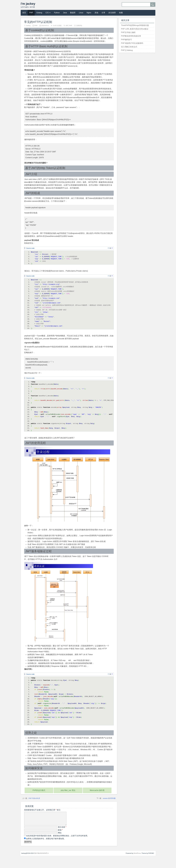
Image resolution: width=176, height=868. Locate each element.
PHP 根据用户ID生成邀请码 (132, 43)
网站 (60, 843)
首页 (24, 13)
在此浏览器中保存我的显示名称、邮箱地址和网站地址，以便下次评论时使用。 (58, 846)
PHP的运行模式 (39, 798)
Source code (30, 248)
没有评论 (79, 26)
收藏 (121, 13)
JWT (67, 26)
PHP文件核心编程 (128, 32)
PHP (31, 13)
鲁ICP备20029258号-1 (42, 864)
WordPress (137, 864)
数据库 (73, 13)
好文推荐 (112, 13)
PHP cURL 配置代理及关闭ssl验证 (135, 29)
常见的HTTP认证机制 (38, 22)
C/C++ (48, 13)
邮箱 (60, 841)
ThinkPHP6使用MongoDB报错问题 (135, 25)
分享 (103, 13)
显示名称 (62, 838)
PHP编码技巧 (126, 40)
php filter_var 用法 (68, 798)
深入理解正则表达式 (129, 47)
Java (65, 13)
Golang (39, 13)
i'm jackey (28, 4)
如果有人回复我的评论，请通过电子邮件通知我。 (46, 849)
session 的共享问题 (109, 806)
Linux (81, 13)
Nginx (89, 13)
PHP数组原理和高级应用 (131, 36)
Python (57, 13)
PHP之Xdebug (127, 50)
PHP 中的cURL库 (34, 806)
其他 (96, 13)
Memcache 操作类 (97, 798)
